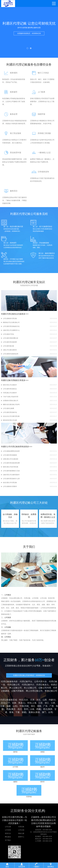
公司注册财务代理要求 (10, 486)
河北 (38, 700)
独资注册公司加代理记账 (11, 467)
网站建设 (8, 837)
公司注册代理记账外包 (10, 412)
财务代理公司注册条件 (10, 385)
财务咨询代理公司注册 (10, 420)
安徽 (2, 706)
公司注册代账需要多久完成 (11, 471)
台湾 (50, 712)
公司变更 (8, 830)
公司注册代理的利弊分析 (11, 338)
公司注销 (21, 830)
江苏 (41, 703)
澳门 (44, 712)
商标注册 (21, 833)
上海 (34, 703)
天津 (32, 700)
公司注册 (8, 827)
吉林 (14, 703)
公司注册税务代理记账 (10, 319)
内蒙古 (52, 700)
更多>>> (25, 314)
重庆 (13, 709)
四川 (20, 709)
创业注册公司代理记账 (10, 483)
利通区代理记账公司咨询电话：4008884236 (29, 675)
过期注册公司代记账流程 (11, 459)
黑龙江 (21, 703)
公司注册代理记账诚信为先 (11, 326)
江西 (53, 703)
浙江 (47, 703)
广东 (45, 706)
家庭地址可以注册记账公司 (11, 322)
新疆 (24, 712)
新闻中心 (21, 837)
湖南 (39, 706)
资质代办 (8, 833)
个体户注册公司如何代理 (11, 397)
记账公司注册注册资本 (10, 350)
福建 (9, 706)
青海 (11, 712)
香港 (38, 712)
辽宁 (8, 703)
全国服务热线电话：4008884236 (29, 35)
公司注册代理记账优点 (10, 389)
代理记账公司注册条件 (10, 393)
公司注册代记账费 (8, 408)
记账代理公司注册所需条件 (11, 475)
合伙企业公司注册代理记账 (11, 416)
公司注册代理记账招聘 (10, 342)
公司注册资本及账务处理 (11, 354)
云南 (32, 709)
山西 (45, 700)
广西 (52, 706)
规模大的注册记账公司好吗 (11, 405)
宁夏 (18, 712)
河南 (27, 706)
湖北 (33, 706)
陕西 (50, 709)
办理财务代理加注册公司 (11, 401)
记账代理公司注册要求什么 (11, 330)
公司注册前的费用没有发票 (11, 451)
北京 (26, 700)
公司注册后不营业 (8, 334)
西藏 (38, 709)
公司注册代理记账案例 (10, 455)
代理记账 (21, 827)
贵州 (26, 709)
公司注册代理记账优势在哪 (11, 463)
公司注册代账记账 (8, 346)
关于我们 (8, 840)
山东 (15, 706)
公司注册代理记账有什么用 (11, 479)
